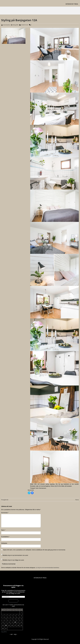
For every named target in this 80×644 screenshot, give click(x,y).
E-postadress (5, 537)
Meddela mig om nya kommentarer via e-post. (15, 555)
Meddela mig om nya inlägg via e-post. (13, 560)
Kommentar (5, 513)
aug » (15, 634)
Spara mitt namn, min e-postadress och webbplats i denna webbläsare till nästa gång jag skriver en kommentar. (34, 550)
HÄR (56, 486)
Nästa (77, 500)
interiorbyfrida (6, 25)
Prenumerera (13, 601)
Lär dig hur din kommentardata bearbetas (47, 568)
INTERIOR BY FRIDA (72, 4)
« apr (11, 634)
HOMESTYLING (25, 25)
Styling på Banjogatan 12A (19, 20)
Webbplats (4, 543)
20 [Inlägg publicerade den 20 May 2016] (15, 622)
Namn (3, 530)
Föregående (5, 500)
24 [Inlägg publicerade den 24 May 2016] (6, 625)
